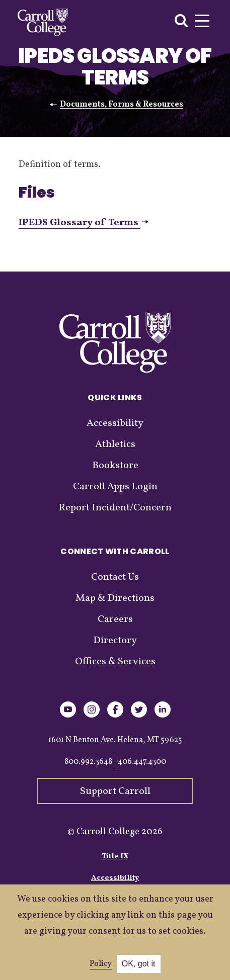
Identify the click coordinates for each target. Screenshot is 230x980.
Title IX (115, 857)
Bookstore (115, 466)
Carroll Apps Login (115, 487)
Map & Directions (115, 598)
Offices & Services (115, 662)
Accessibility (115, 423)
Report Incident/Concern (115, 508)
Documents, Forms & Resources (122, 105)
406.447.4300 (142, 762)
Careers (115, 619)
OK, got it (139, 964)
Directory (115, 641)
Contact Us (115, 577)
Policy (101, 964)
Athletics (115, 444)
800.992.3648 (88, 762)
